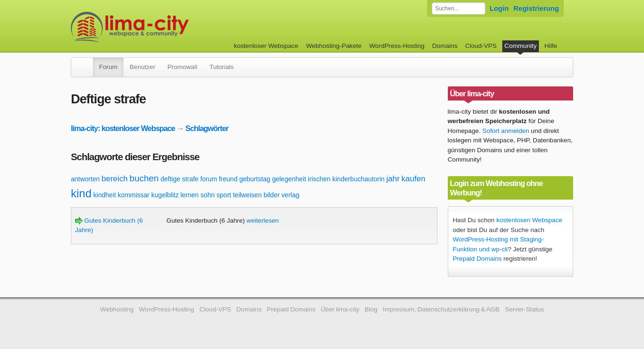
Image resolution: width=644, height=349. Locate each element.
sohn (207, 195)
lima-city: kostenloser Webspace (123, 128)
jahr (393, 179)
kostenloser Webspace (266, 46)
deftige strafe (180, 179)
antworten (85, 179)
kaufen (413, 179)
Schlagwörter (207, 128)
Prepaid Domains (477, 259)
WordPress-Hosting (397, 46)
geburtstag (255, 179)
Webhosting (117, 309)
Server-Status (525, 309)
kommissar (134, 195)
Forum (108, 67)
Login (499, 8)
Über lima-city (340, 309)
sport (224, 195)
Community (521, 46)
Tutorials (222, 67)
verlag (291, 195)
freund (228, 179)
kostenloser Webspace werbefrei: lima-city (165, 27)
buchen (144, 178)
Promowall (182, 67)
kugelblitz (165, 195)
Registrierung (536, 8)
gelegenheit (289, 179)
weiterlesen (263, 221)
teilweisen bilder (256, 195)
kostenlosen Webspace (529, 220)
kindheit (105, 195)
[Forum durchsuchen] (459, 8)
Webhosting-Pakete (334, 46)
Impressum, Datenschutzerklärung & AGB (441, 309)
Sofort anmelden (506, 131)
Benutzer (142, 67)
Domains (445, 46)
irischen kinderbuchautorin (346, 179)
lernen (189, 195)
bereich (115, 179)
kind (81, 193)
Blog (371, 309)
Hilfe (551, 46)
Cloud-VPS (481, 46)
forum (209, 179)
